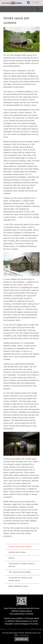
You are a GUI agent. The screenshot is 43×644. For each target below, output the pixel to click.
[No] (40, 637)
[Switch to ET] (37, 2)
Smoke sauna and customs (20, 547)
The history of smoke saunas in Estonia (22, 565)
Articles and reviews (17, 552)
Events (12, 558)
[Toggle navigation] (38, 9)
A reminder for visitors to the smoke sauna (21, 579)
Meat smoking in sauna (18, 586)
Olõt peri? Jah (22, 639)
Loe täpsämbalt (23, 635)
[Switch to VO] (34, 2)
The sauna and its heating (20, 572)
